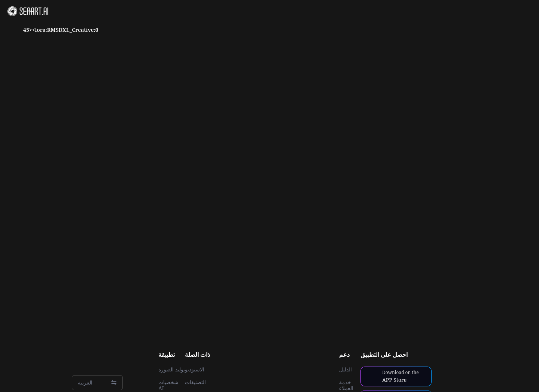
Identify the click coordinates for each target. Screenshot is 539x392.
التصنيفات (195, 382)
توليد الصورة (172, 370)
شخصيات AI (168, 385)
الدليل (345, 370)
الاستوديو (195, 370)
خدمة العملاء (346, 385)
